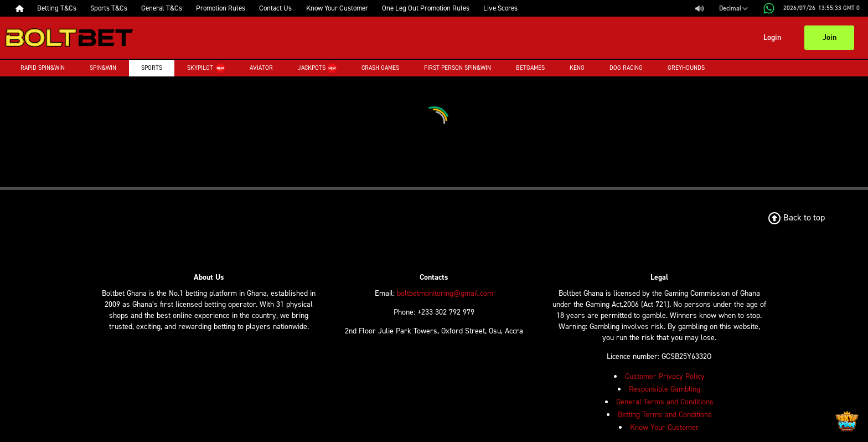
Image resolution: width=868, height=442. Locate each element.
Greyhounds (686, 68)
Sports (152, 68)
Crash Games (380, 68)
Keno (577, 68)
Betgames (530, 68)
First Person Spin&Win (458, 68)
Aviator (261, 68)
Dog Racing (626, 68)
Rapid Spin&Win (43, 68)
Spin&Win (103, 68)
